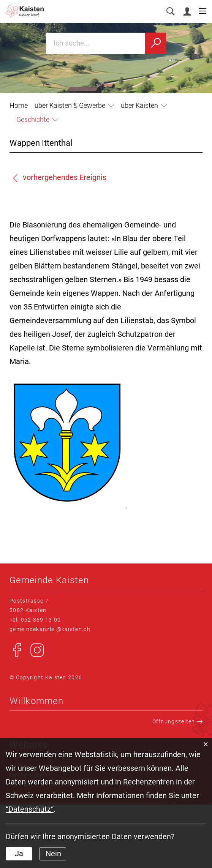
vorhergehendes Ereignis (59, 177)
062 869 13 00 (41, 620)
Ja (19, 854)
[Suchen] (155, 43)
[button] (74, 105)
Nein (53, 854)
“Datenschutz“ (30, 809)
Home (19, 105)
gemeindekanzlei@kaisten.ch (50, 629)
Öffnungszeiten (178, 722)
